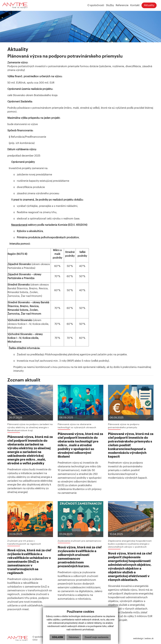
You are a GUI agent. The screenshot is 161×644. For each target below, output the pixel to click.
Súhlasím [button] (72, 631)
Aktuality (149, 6)
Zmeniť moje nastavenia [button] (80, 637)
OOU (35, 640)
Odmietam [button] (88, 631)
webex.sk (149, 639)
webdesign (138, 639)
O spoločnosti (39, 637)
